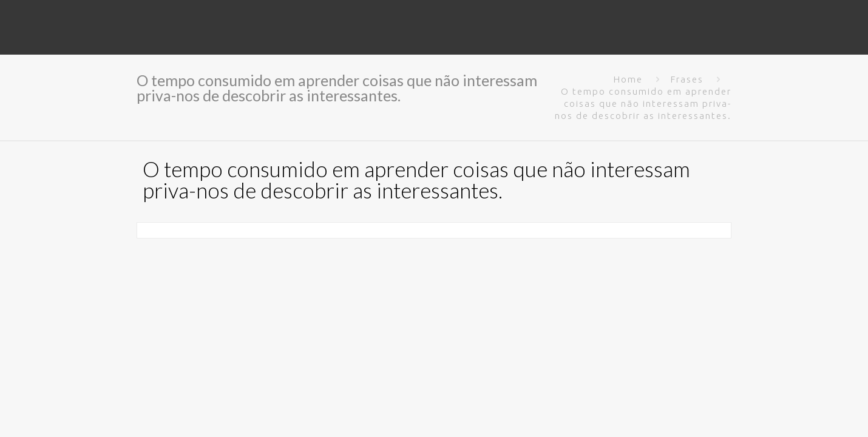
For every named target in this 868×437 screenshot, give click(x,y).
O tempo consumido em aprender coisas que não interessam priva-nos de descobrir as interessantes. (643, 103)
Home (628, 79)
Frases (687, 79)
